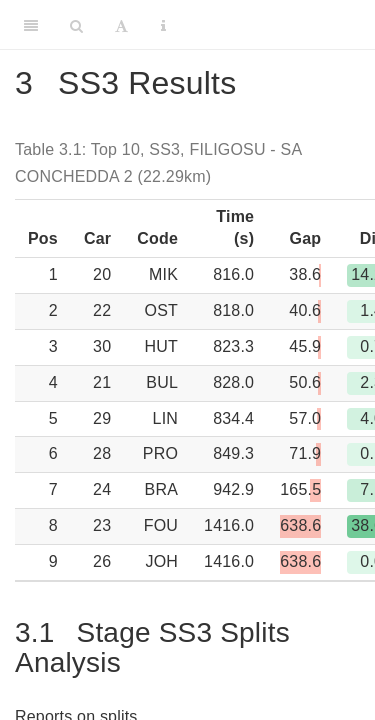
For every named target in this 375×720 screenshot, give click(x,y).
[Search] (76, 25)
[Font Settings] (121, 25)
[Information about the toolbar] (163, 25)
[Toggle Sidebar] (31, 25)
